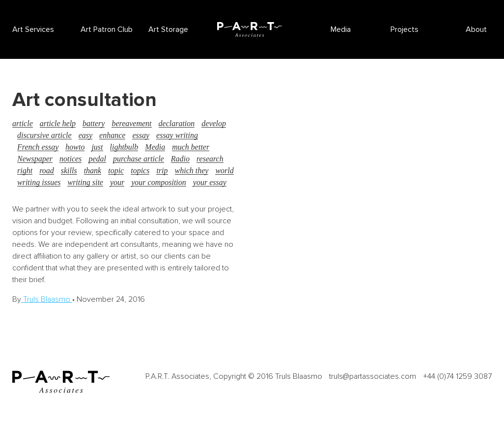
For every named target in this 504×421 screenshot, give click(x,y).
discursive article (44, 135)
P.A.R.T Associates (250, 29)
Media (341, 29)
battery (94, 123)
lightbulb (124, 147)
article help (58, 123)
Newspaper (35, 159)
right (25, 171)
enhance (112, 135)
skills (69, 171)
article (23, 123)
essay (141, 135)
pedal (97, 159)
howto (75, 147)
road (47, 171)
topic (116, 171)
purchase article (139, 159)
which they (192, 171)
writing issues (39, 182)
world (224, 171)
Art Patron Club (107, 29)
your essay (210, 182)
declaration (177, 123)
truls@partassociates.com (373, 376)
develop (214, 123)
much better (191, 147)
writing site (85, 182)
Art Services (33, 29)
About (476, 29)
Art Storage (168, 29)
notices (70, 159)
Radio (180, 159)
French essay (38, 147)
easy (85, 135)
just (97, 147)
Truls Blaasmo (47, 299)
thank (93, 171)
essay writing (177, 135)
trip (162, 171)
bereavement (131, 123)
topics (140, 171)
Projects (405, 29)
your (117, 182)
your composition (159, 182)
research (210, 159)
